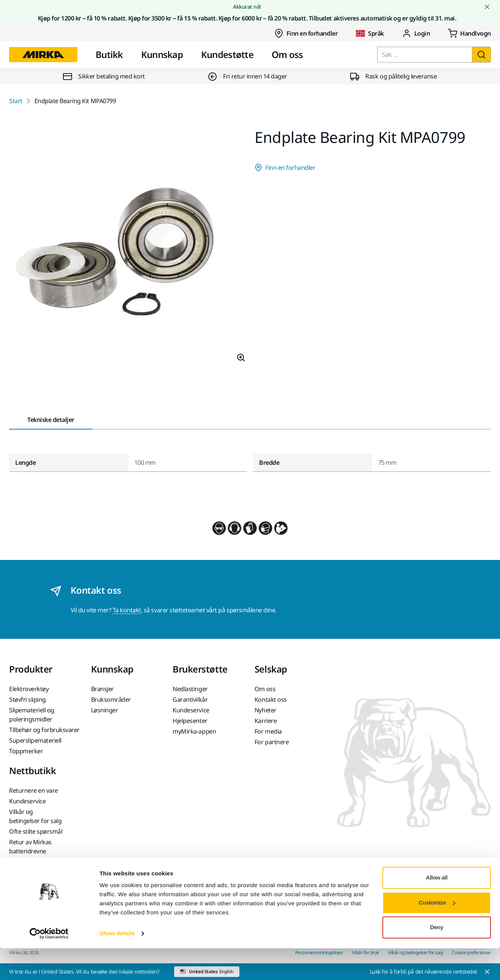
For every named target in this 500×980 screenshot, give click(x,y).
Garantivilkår (190, 699)
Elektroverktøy (29, 689)
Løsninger (105, 710)
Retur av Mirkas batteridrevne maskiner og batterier (39, 851)
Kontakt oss (271, 699)
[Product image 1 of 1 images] (127, 249)
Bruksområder (111, 699)
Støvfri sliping (28, 699)
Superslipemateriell (35, 740)
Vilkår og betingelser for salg (35, 816)
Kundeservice (191, 710)
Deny (437, 959)
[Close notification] (487, 7)
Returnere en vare (34, 790)
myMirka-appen (194, 731)
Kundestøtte (227, 54)
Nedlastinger (190, 689)
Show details (117, 965)
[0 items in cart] (469, 33)
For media (268, 731)
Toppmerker (26, 751)
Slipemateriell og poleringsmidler (32, 715)
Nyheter (266, 710)
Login (416, 33)
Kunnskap (162, 54)
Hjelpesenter (190, 721)
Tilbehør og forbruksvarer (44, 730)
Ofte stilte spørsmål (36, 831)
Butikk (109, 54)
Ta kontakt (127, 610)
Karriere (266, 721)
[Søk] (481, 55)
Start (16, 101)
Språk (370, 33)
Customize (437, 934)
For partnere (272, 742)
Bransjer (102, 689)
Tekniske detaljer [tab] (51, 420)
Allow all (437, 909)
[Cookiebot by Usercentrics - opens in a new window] (49, 965)
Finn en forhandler (306, 33)
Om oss (287, 54)
